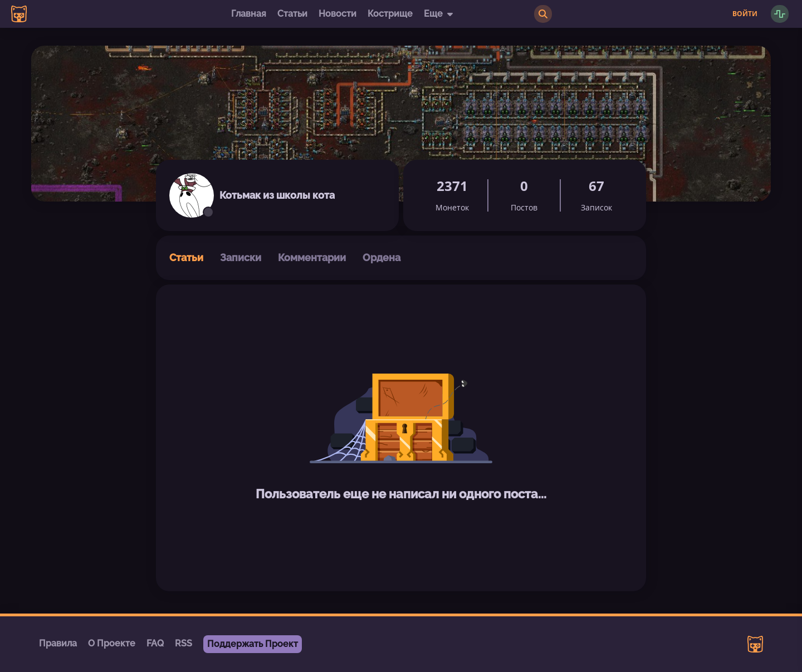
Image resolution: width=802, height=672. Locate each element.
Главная (249, 14)
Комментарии (312, 257)
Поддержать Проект (253, 644)
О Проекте (112, 643)
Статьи (292, 14)
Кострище (390, 14)
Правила (58, 643)
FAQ (155, 643)
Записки (241, 257)
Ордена (382, 257)
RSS (184, 643)
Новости (338, 14)
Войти (745, 14)
